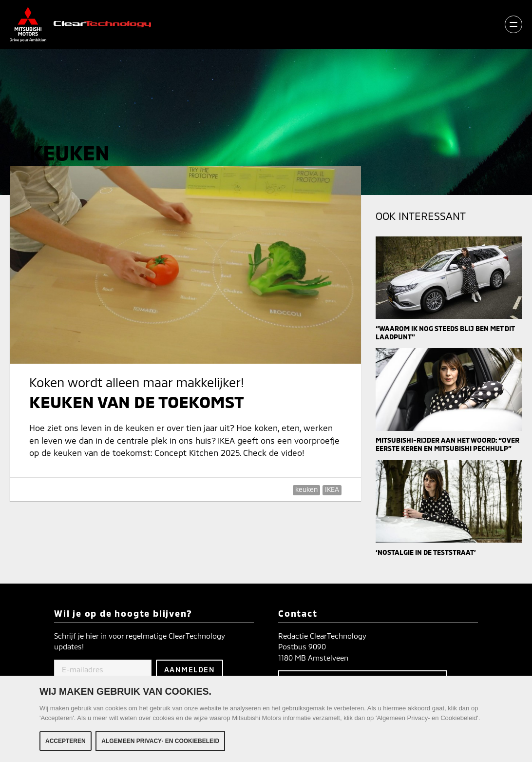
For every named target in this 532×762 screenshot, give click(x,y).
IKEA (332, 489)
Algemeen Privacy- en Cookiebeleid (160, 742)
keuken (306, 489)
